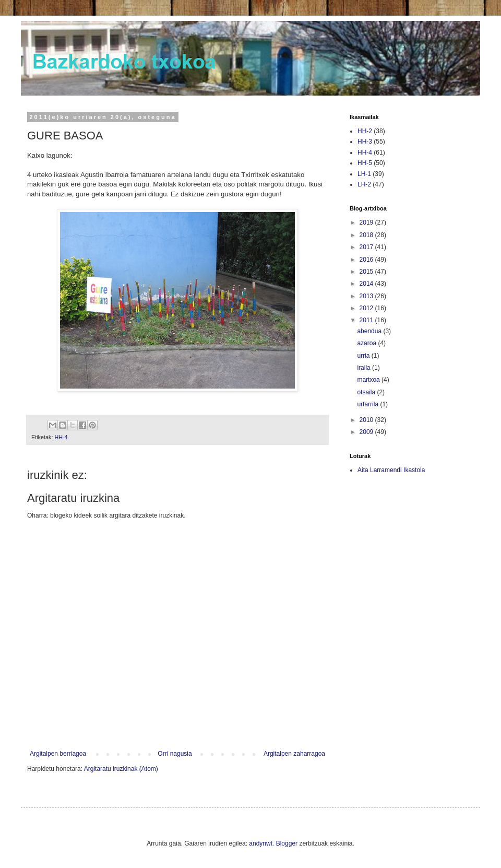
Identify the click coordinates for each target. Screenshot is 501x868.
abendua (370, 331)
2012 (367, 308)
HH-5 (365, 163)
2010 (367, 420)
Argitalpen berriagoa (58, 754)
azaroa (367, 343)
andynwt (261, 843)
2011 (367, 320)
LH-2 (364, 184)
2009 (367, 432)
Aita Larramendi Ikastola (391, 470)
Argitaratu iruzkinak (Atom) (121, 769)
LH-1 (364, 174)
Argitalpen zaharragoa (294, 754)
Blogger (287, 843)
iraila (365, 368)
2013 (367, 296)
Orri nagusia (175, 754)
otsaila (367, 392)
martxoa (369, 380)
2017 (367, 247)
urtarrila (368, 404)
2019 (367, 222)
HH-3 (365, 142)
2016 (367, 260)
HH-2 (365, 131)
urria (364, 356)
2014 (367, 284)
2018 (367, 235)
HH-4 (61, 437)
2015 (367, 272)
